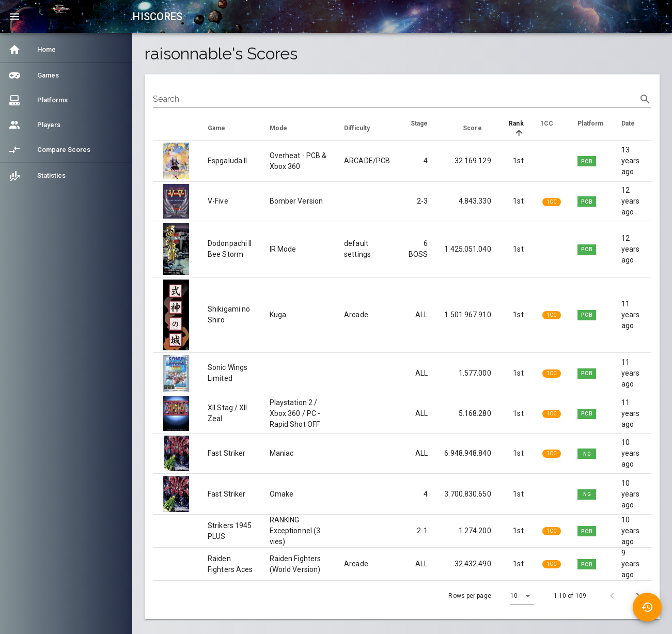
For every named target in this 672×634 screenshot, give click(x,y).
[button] (522, 596)
